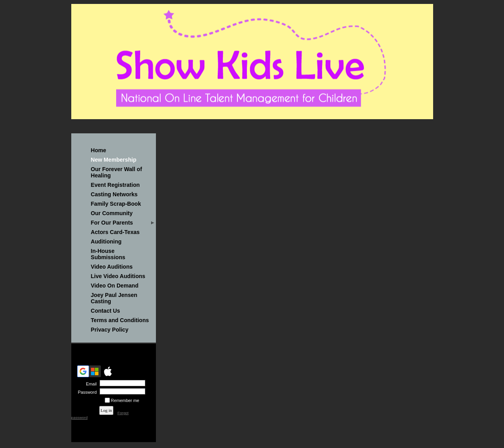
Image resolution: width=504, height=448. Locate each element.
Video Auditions (112, 267)
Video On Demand (115, 286)
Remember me (125, 400)
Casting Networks (114, 194)
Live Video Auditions (118, 276)
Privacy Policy (110, 330)
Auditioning (106, 242)
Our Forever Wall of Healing (117, 172)
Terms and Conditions (120, 320)
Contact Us (106, 311)
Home (99, 150)
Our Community (112, 213)
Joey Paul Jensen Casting (114, 298)
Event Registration (115, 185)
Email (90, 384)
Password (86, 392)
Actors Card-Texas (115, 232)
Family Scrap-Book (116, 204)
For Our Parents (112, 223)
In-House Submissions (108, 254)
